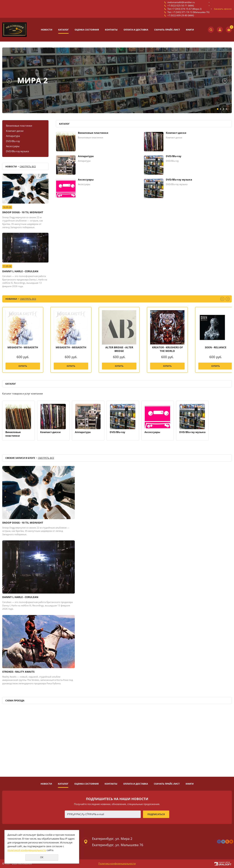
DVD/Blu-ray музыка (17, 151)
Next (225, 81)
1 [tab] (218, 109)
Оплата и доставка (136, 30)
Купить (23, 366)
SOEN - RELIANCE (216, 347)
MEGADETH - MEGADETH (23, 347)
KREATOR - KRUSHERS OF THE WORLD (167, 349)
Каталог (63, 30)
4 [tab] (227, 109)
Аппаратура (13, 136)
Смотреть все (28, 166)
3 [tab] (224, 109)
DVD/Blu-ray (13, 141)
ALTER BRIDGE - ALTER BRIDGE (119, 349)
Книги (190, 30)
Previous (9, 81)
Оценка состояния (87, 30)
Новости (47, 30)
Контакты (111, 30)
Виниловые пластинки (19, 126)
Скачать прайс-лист (167, 30)
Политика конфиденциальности (117, 864)
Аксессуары (13, 146)
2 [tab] (221, 109)
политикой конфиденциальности (27, 850)
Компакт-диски (15, 131)
